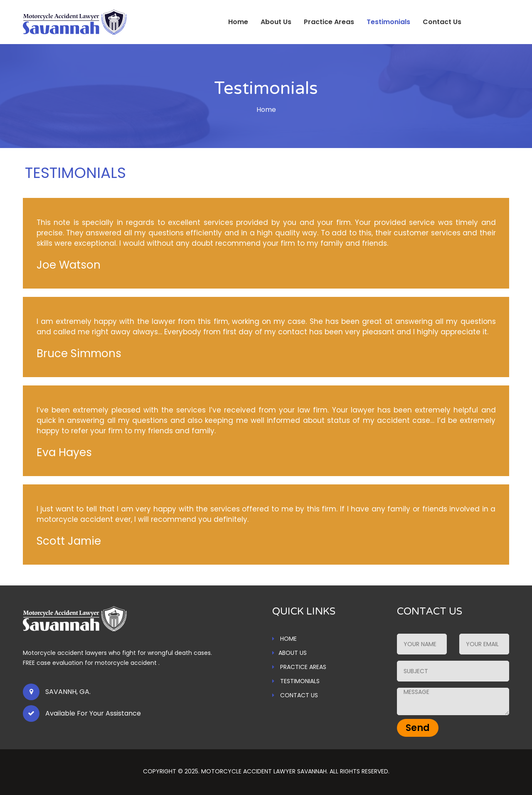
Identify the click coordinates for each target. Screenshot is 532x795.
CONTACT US (295, 695)
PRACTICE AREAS (299, 667)
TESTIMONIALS (296, 681)
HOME (284, 639)
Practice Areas (329, 22)
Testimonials (388, 22)
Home (238, 22)
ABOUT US (289, 653)
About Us (276, 22)
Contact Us (442, 22)
